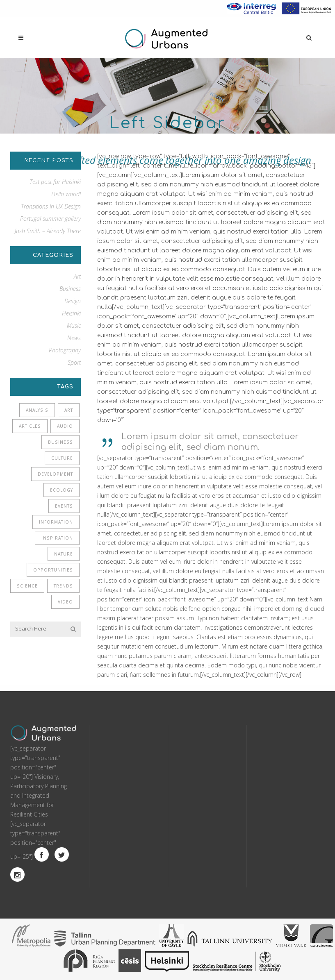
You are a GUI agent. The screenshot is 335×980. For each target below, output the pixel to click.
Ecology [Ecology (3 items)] (62, 490)
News (74, 338)
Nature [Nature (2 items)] (64, 554)
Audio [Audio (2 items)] (65, 426)
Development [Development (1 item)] (55, 474)
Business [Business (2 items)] (60, 442)
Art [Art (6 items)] (69, 410)
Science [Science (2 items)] (27, 586)
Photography (65, 350)
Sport (74, 362)
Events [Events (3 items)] (64, 506)
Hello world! (66, 194)
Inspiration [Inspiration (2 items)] (57, 538)
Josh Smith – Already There (48, 231)
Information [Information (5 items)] (56, 522)
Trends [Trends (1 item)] (63, 586)
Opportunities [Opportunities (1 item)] (53, 570)
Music (74, 326)
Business (70, 289)
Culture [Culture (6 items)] (62, 458)
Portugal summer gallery (50, 219)
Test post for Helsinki (55, 182)
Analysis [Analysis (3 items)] (37, 410)
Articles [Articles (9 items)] (30, 426)
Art (77, 276)
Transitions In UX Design (51, 206)
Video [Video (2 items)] (65, 602)
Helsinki (71, 313)
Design (73, 301)
